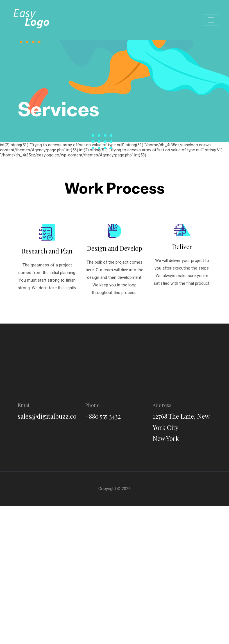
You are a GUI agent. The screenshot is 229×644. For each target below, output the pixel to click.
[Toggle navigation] (211, 20)
